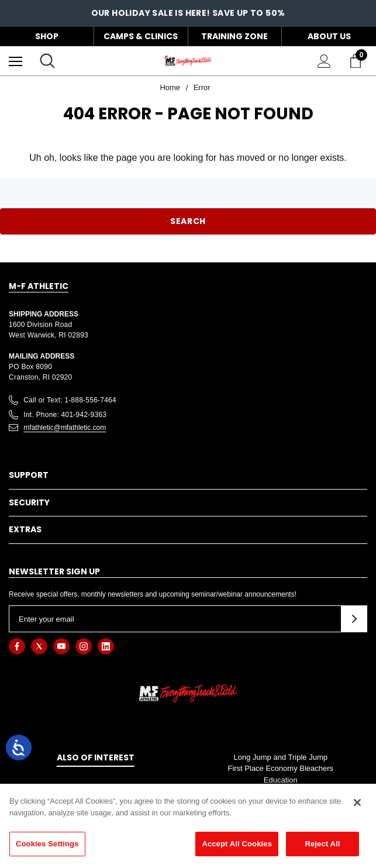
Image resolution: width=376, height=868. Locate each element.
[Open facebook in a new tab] (17, 646)
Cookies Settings (47, 844)
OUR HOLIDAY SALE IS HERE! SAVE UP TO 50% (188, 15)
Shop (47, 36)
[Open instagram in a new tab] (84, 646)
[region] (188, 826)
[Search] (47, 61)
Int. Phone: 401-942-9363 (65, 415)
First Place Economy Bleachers (280, 768)
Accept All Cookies (237, 844)
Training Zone (234, 36)
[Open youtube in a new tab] (61, 646)
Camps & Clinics (141, 36)
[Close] (357, 802)
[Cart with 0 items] (358, 61)
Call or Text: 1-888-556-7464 (70, 400)
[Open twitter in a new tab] (39, 646)
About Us (329, 36)
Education (281, 780)
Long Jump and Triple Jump (281, 757)
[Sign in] (324, 61)
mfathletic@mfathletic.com (65, 428)
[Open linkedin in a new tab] (106, 646)
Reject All (322, 844)
